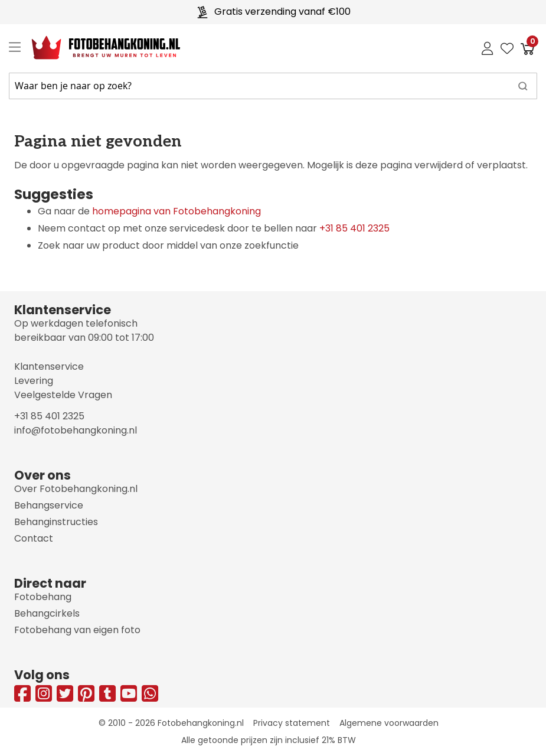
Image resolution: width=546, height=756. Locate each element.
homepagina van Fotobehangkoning (176, 211)
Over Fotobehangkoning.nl (76, 489)
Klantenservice (49, 366)
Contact (34, 538)
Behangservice (49, 505)
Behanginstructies (56, 522)
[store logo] (97, 48)
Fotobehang (43, 597)
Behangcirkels (47, 613)
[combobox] (273, 86)
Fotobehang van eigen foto (77, 630)
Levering (34, 381)
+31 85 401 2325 (354, 228)
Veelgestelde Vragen (63, 395)
